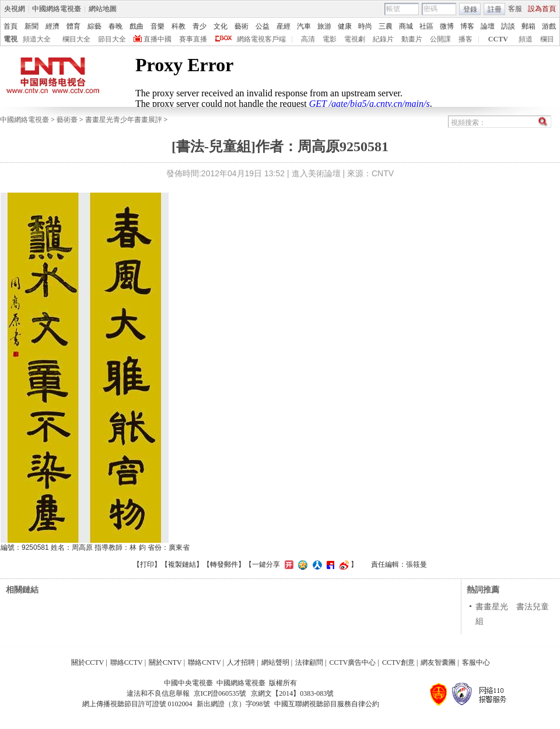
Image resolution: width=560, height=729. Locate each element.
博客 (467, 26)
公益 (262, 26)
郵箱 (528, 26)
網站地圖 (103, 9)
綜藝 (94, 26)
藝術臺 (67, 120)
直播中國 (157, 39)
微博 (447, 26)
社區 (426, 26)
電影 (330, 39)
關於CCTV (87, 662)
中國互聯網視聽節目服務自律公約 (327, 704)
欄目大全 (76, 39)
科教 (178, 26)
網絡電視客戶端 (261, 39)
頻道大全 (37, 39)
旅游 (324, 26)
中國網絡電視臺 (57, 9)
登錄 (470, 9)
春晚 (116, 26)
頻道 (526, 39)
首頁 (10, 26)
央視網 (15, 9)
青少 (199, 26)
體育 (73, 26)
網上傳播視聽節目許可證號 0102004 (137, 704)
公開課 (440, 39)
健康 (345, 26)
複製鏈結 (182, 564)
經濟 (52, 26)
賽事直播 (193, 39)
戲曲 (136, 26)
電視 (10, 39)
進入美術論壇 (316, 173)
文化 (220, 26)
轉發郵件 (224, 564)
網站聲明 (275, 662)
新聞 (32, 26)
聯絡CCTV (127, 662)
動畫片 (412, 39)
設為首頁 (542, 9)
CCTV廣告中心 (352, 662)
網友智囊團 (438, 662)
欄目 (547, 39)
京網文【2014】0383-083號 (292, 693)
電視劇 (355, 39)
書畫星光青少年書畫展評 (124, 120)
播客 (466, 39)
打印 (147, 564)
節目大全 (112, 39)
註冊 (495, 9)
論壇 (488, 26)
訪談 (508, 26)
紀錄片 (383, 39)
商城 (406, 26)
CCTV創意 (398, 662)
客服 (515, 9)
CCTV (498, 39)
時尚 (365, 26)
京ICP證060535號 (220, 693)
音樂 (157, 26)
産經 (283, 26)
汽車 (304, 26)
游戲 (549, 26)
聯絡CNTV (204, 662)
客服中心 (476, 662)
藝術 (242, 26)
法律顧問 (309, 662)
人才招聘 (241, 662)
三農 (386, 26)
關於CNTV (165, 662)
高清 (308, 39)
